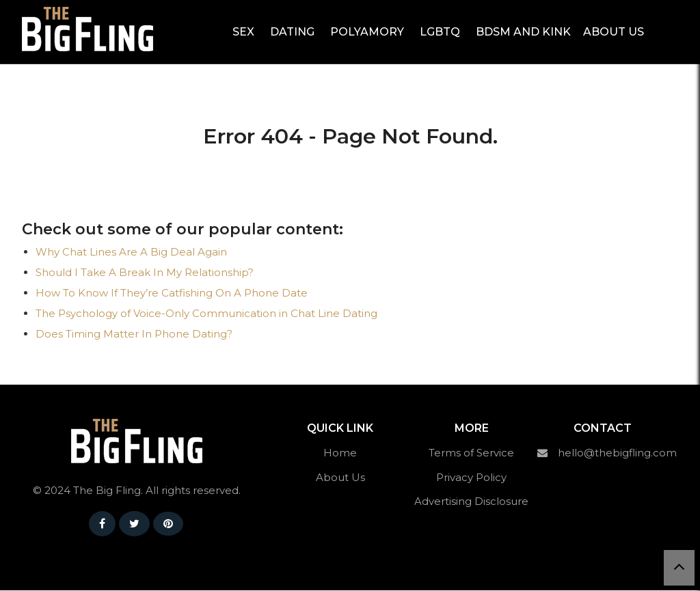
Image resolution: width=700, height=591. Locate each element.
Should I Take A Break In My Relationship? (145, 273)
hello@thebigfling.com (617, 453)
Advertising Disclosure (471, 502)
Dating (292, 32)
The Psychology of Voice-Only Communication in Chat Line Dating (206, 314)
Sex (243, 32)
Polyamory (367, 32)
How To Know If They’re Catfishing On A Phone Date (172, 293)
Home (340, 453)
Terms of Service (471, 453)
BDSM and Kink (523, 32)
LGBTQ (440, 32)
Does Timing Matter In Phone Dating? (134, 334)
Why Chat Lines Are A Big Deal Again (131, 252)
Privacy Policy (471, 478)
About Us (614, 32)
